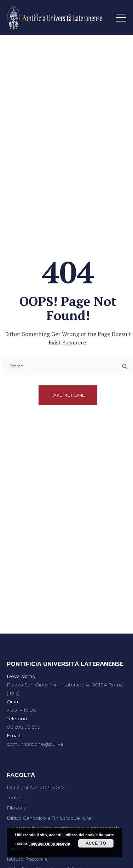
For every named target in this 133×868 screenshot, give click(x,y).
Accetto (96, 843)
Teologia (17, 797)
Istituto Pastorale (27, 859)
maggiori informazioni (50, 843)
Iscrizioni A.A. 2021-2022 (36, 787)
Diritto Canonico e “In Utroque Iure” (50, 818)
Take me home (68, 395)
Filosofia (17, 808)
